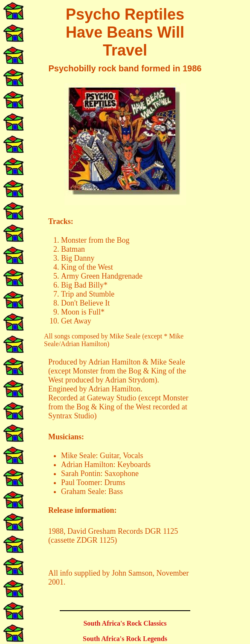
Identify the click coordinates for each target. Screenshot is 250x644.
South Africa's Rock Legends (125, 639)
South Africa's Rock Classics (125, 623)
